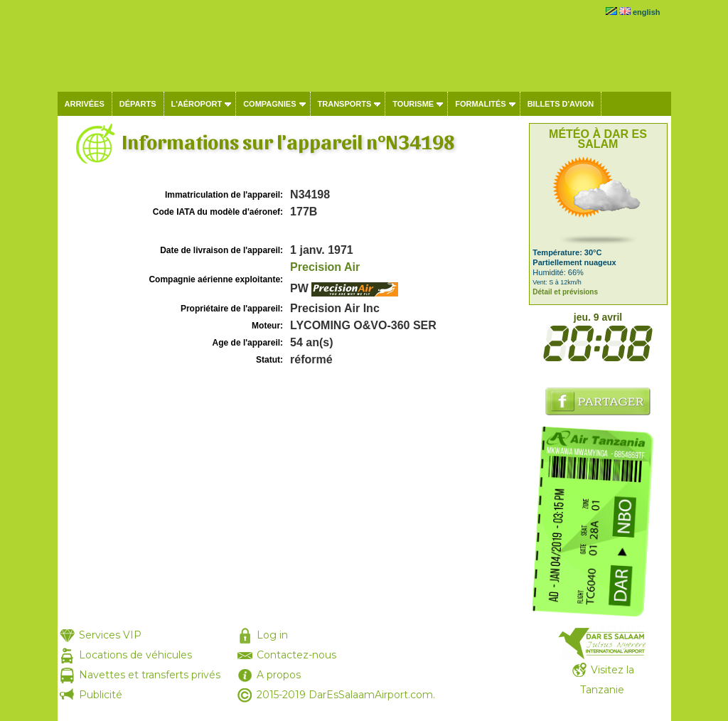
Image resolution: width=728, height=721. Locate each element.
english (647, 12)
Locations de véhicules (135, 655)
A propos (279, 675)
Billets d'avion (561, 104)
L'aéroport (197, 104)
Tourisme (413, 104)
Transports (345, 104)
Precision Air (325, 267)
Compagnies (269, 104)
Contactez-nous (296, 655)
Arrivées (85, 104)
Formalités (481, 104)
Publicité (101, 695)
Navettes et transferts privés (150, 675)
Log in (272, 635)
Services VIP (110, 635)
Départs (138, 104)
